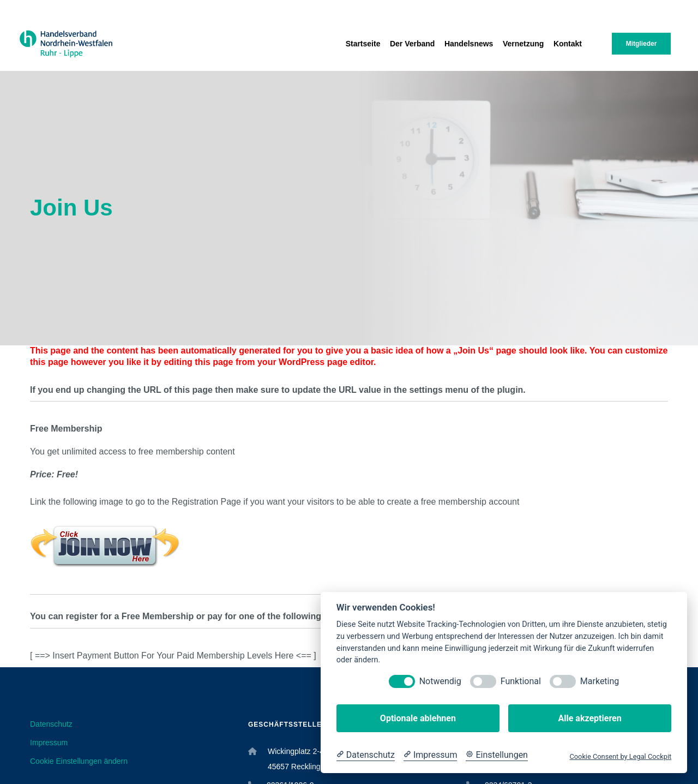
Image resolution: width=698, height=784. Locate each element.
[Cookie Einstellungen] (497, 755)
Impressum (49, 743)
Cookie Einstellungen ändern (79, 761)
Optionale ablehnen (418, 718)
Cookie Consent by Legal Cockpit (620, 756)
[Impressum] (430, 755)
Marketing (600, 681)
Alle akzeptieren (589, 718)
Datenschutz (51, 724)
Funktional (521, 681)
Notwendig (440, 681)
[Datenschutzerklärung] (366, 755)
